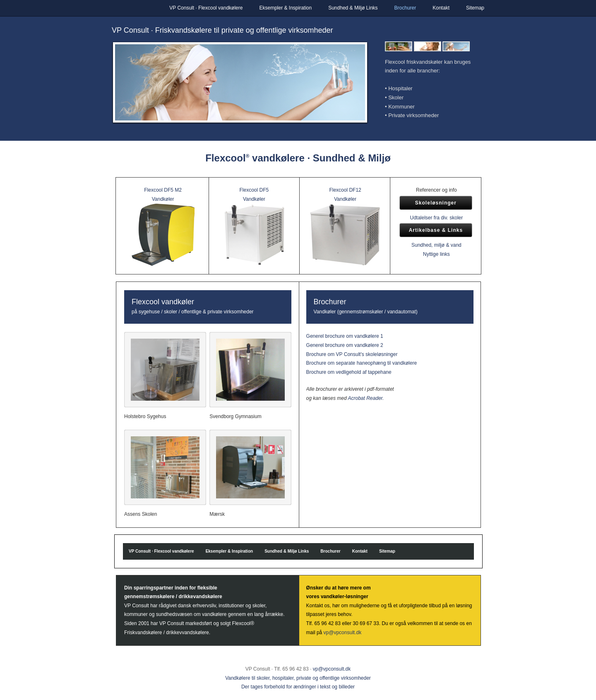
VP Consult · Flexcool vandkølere (206, 8)
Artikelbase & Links (436, 230)
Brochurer (405, 8)
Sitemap (475, 8)
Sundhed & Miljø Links (353, 8)
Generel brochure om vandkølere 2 (345, 345)
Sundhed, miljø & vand (436, 245)
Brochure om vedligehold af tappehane (349, 372)
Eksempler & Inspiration (285, 8)
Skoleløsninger (436, 203)
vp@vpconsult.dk (343, 633)
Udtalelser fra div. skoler (436, 218)
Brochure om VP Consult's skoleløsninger (352, 354)
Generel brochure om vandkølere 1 (345, 336)
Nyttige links (436, 254)
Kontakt (441, 8)
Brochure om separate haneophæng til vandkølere (362, 363)
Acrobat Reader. (366, 398)
